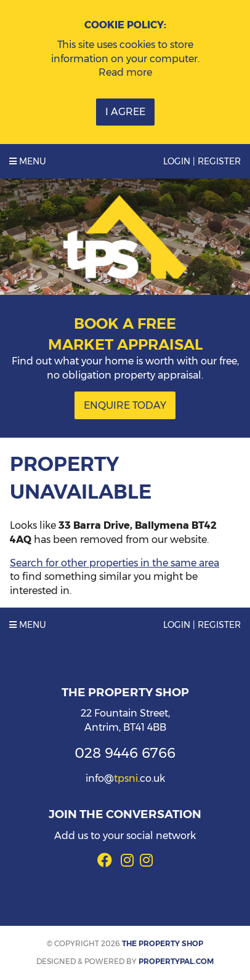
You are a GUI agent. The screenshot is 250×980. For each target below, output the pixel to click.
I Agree (125, 112)
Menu (28, 161)
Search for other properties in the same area (115, 563)
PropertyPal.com (176, 961)
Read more (125, 72)
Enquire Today (125, 405)
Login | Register (202, 161)
